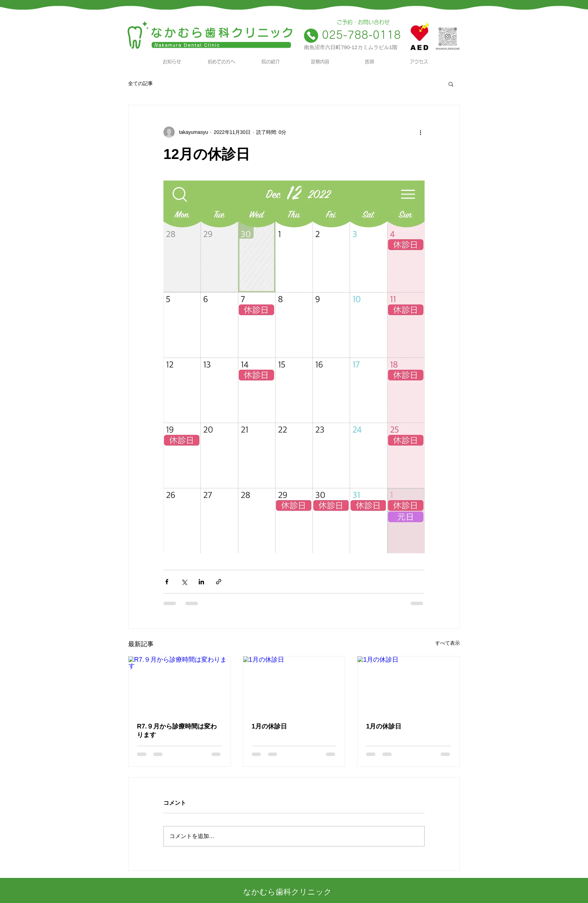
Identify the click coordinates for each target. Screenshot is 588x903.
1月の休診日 (269, 726)
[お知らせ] (172, 62)
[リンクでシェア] (219, 582)
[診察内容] (320, 62)
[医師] (370, 62)
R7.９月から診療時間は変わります (177, 731)
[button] (451, 84)
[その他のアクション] (420, 132)
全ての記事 (140, 83)
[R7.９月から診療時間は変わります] (179, 685)
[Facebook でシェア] (167, 582)
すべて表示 (448, 643)
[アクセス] (419, 62)
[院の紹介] (271, 62)
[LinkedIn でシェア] (201, 582)
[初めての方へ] (221, 62)
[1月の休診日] (294, 685)
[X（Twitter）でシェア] (184, 582)
